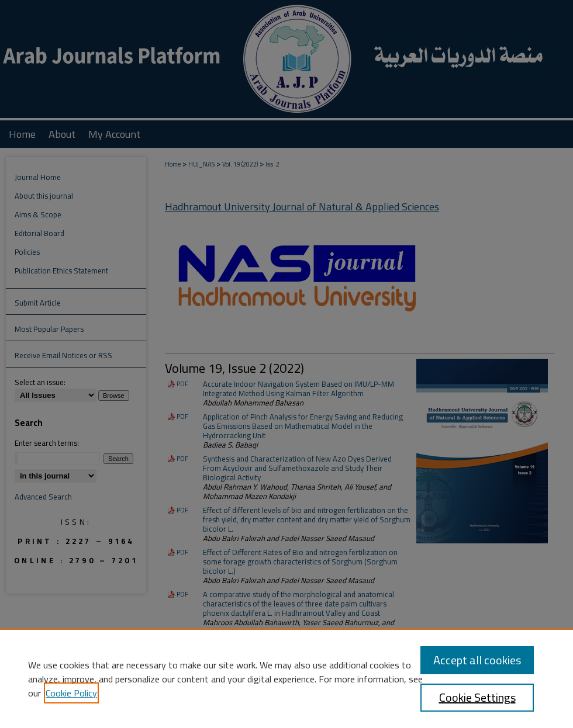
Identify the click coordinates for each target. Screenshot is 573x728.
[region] (286, 678)
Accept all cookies (477, 660)
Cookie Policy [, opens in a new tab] (71, 693)
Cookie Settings (477, 697)
